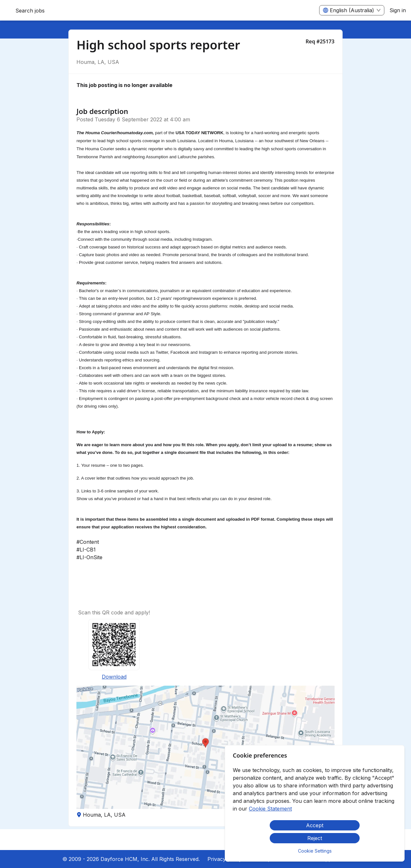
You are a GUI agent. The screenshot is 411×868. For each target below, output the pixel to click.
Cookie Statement (270, 809)
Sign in (398, 10)
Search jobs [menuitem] (30, 11)
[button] (205, 747)
